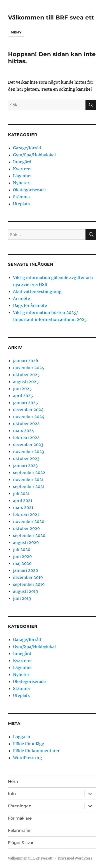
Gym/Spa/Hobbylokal (34, 155)
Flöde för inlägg (29, 744)
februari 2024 (26, 437)
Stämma (21, 197)
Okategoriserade (29, 190)
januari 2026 (26, 361)
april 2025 (23, 396)
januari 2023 (25, 465)
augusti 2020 (26, 542)
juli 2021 (21, 493)
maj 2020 (22, 563)
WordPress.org (27, 758)
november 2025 (29, 368)
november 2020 (29, 521)
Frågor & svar (21, 843)
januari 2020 (25, 570)
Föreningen (20, 806)
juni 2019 (22, 598)
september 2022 (29, 472)
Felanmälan (20, 830)
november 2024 (29, 417)
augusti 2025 (26, 382)
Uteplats (21, 204)
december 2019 (28, 577)
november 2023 (28, 451)
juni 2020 (22, 556)
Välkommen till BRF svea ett (51, 17)
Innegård (22, 162)
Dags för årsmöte (30, 305)
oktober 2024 (26, 424)
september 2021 (29, 486)
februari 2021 (26, 514)
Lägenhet (22, 176)
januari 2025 (25, 403)
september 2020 (29, 535)
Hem (13, 781)
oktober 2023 (26, 458)
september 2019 (29, 584)
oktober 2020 (26, 528)
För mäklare (20, 818)
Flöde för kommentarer (36, 751)
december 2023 (28, 444)
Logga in (22, 737)
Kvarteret (22, 169)
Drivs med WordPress (75, 858)
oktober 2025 (26, 375)
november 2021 (28, 479)
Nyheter (21, 183)
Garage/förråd (27, 148)
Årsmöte (21, 298)
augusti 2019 (26, 591)
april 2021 (23, 500)
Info (12, 794)
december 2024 (28, 410)
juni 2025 (22, 389)
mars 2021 (23, 507)
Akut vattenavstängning (37, 291)
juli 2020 (22, 549)
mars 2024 (23, 431)
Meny (16, 32)
